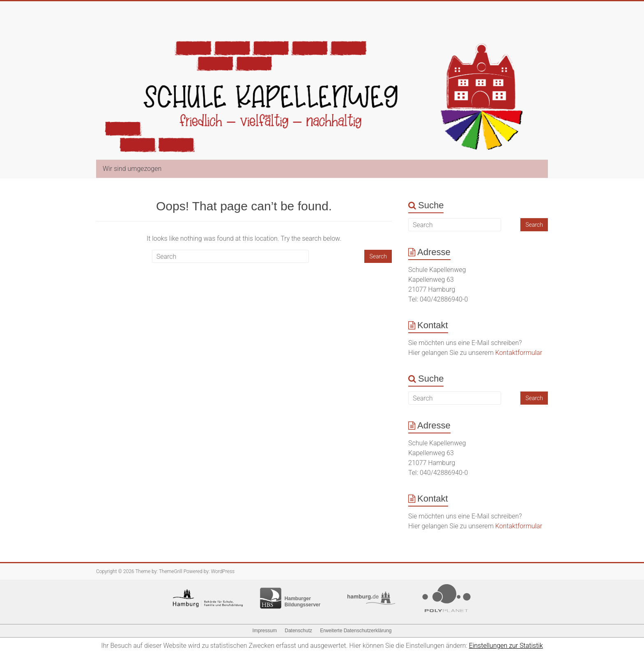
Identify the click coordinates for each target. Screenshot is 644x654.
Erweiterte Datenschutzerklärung (356, 631)
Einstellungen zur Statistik (506, 646)
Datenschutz (298, 631)
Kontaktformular (519, 353)
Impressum (265, 631)
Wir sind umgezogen (132, 169)
